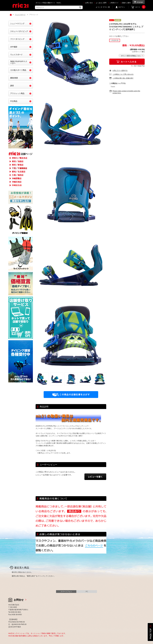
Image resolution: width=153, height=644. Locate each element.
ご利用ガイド (114, 3)
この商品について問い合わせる (123, 74)
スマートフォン (66, 592)
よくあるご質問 (101, 3)
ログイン (122, 7)
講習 (12, 86)
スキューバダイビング (19, 31)
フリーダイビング (17, 39)
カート (140, 7)
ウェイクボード (16, 55)
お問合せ (19, 600)
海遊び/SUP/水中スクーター (19, 62)
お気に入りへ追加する (120, 70)
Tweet (113, 87)
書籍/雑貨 (14, 78)
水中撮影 (14, 47)
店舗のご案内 (126, 3)
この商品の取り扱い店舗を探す (123, 78)
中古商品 (14, 101)
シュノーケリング (17, 24)
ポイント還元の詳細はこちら (131, 56)
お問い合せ (89, 3)
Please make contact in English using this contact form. (126, 92)
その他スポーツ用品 (18, 70)
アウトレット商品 (17, 93)
